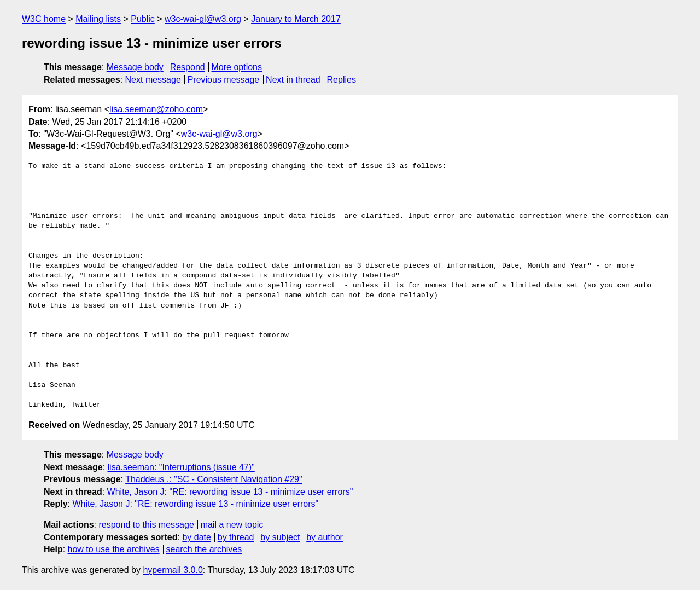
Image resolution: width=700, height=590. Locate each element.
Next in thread (293, 80)
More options (237, 67)
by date (196, 537)
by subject (280, 537)
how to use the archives (114, 549)
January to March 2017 (296, 19)
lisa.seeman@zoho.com (156, 109)
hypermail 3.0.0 (173, 570)
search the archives (204, 549)
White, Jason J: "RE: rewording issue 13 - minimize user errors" (230, 492)
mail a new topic (232, 525)
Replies (342, 80)
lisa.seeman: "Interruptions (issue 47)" (181, 467)
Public (143, 19)
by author (325, 537)
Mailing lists (98, 19)
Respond (188, 67)
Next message (153, 80)
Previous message (224, 80)
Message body (135, 67)
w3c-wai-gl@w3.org (203, 19)
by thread (236, 537)
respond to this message (146, 525)
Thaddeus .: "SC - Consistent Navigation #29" (214, 479)
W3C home (44, 19)
